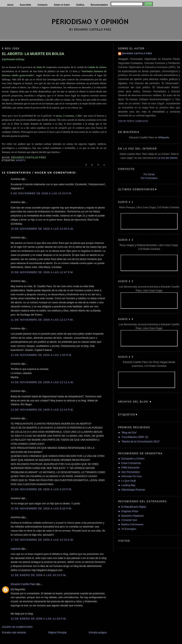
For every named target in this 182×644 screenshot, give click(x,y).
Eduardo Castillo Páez (23, 584)
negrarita (16, 549)
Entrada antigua (98, 632)
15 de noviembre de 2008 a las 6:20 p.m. (41, 508)
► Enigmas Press (128, 511)
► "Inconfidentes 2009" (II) (133, 437)
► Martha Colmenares (131, 524)
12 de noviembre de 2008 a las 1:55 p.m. (41, 355)
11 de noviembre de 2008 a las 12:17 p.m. (42, 320)
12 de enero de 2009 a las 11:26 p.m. (39, 619)
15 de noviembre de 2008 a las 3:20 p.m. (41, 489)
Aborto (21, 160)
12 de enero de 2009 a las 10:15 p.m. (39, 575)
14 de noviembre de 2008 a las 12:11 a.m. (42, 382)
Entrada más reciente (14, 632)
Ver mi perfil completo (133, 121)
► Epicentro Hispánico (131, 516)
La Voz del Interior (168, 158)
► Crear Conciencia (129, 463)
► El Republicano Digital (132, 507)
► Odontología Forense (132, 490)
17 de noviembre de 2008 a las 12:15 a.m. (42, 540)
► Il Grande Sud (127, 520)
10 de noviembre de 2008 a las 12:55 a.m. (42, 229)
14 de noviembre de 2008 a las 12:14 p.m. (42, 410)
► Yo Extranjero (127, 529)
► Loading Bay (127, 485)
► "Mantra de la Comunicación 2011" (139, 441)
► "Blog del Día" (127, 433)
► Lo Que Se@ (127, 481)
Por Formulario (149, 178)
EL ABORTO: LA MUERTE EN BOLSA (33, 54)
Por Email (149, 174)
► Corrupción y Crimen (131, 459)
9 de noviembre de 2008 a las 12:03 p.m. (41, 193)
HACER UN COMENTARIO (17, 627)
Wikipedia (164, 137)
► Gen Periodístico (129, 472)
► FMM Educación (129, 468)
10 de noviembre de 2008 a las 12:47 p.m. (42, 272)
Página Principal (57, 632)
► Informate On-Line (130, 476)
